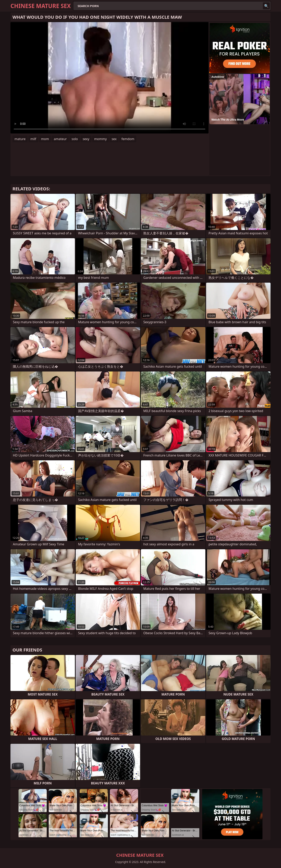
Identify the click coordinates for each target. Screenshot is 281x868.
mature (20, 139)
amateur (60, 139)
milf (33, 139)
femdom (128, 139)
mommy (101, 139)
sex (114, 139)
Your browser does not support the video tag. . (110, 78)
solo (75, 139)
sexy (86, 139)
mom (45, 139)
